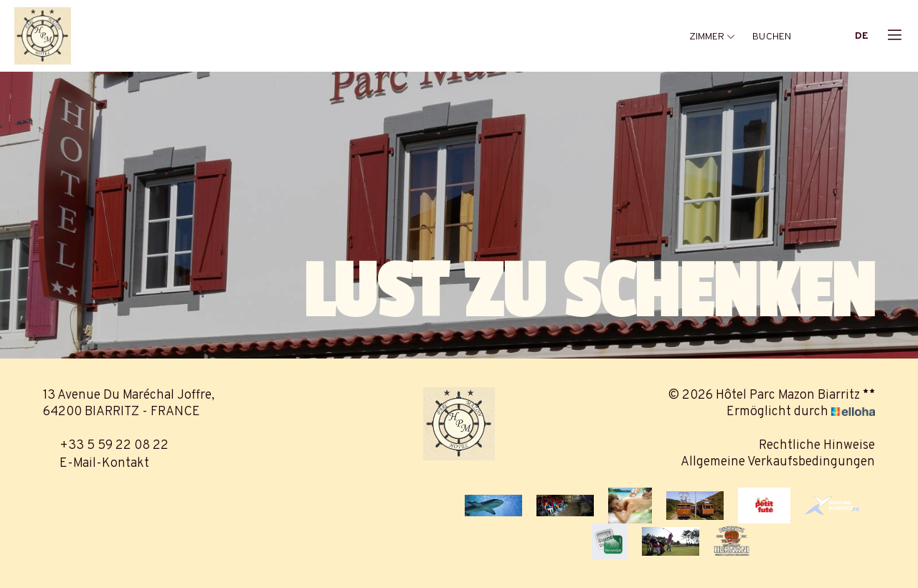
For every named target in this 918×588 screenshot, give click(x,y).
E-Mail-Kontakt (96, 464)
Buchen (772, 37)
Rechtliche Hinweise (817, 446)
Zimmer (713, 37)
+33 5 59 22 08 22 (106, 446)
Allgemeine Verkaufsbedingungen (778, 462)
